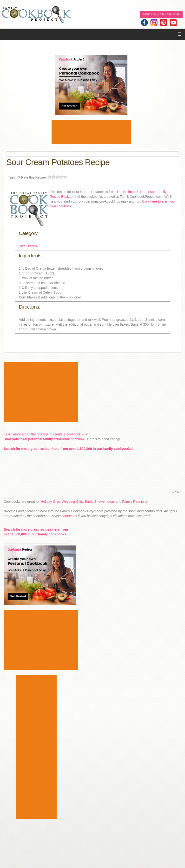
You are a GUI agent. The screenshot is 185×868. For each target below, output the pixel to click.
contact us (69, 516)
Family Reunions (135, 502)
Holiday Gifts (50, 502)
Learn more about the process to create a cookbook (42, 434)
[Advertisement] (91, 132)
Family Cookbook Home (36, 15)
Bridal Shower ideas (100, 502)
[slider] (57, 177)
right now (44, 439)
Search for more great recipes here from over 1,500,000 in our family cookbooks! (68, 449)
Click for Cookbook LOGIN (161, 14)
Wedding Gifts (72, 502)
